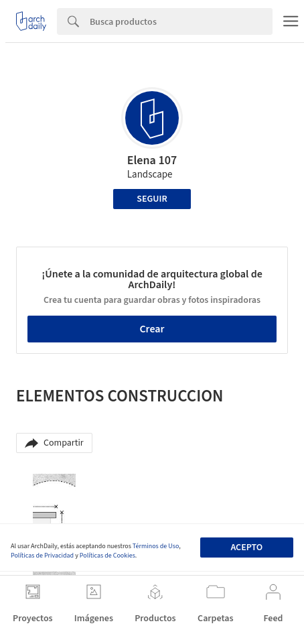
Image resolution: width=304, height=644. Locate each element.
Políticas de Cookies (107, 556)
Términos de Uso (156, 546)
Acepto (246, 548)
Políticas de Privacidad (42, 556)
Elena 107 (152, 160)
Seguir (152, 199)
